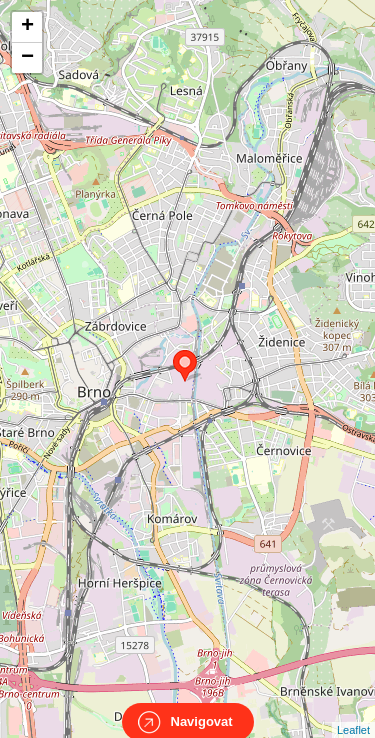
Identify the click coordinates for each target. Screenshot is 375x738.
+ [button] (27, 27)
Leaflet (353, 712)
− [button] (27, 58)
